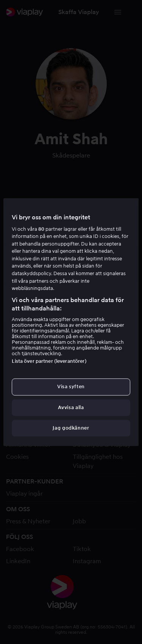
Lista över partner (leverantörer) (49, 361)
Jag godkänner (71, 428)
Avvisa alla (71, 407)
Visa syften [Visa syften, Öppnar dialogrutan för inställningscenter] (71, 387)
